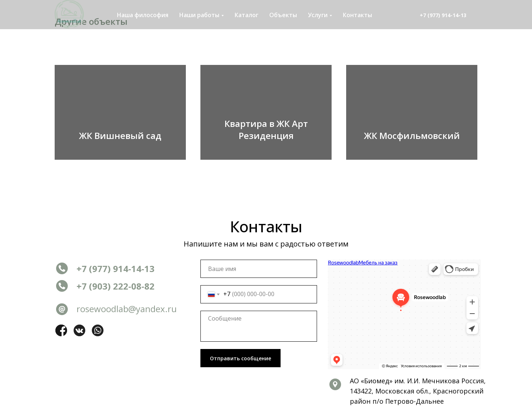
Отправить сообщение (240, 358)
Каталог (247, 15)
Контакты (357, 15)
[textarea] (259, 326)
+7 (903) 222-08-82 (116, 286)
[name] (259, 269)
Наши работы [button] (199, 15)
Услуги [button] (318, 15)
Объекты (283, 15)
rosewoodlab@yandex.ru (127, 309)
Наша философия (143, 15)
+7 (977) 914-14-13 (443, 15)
